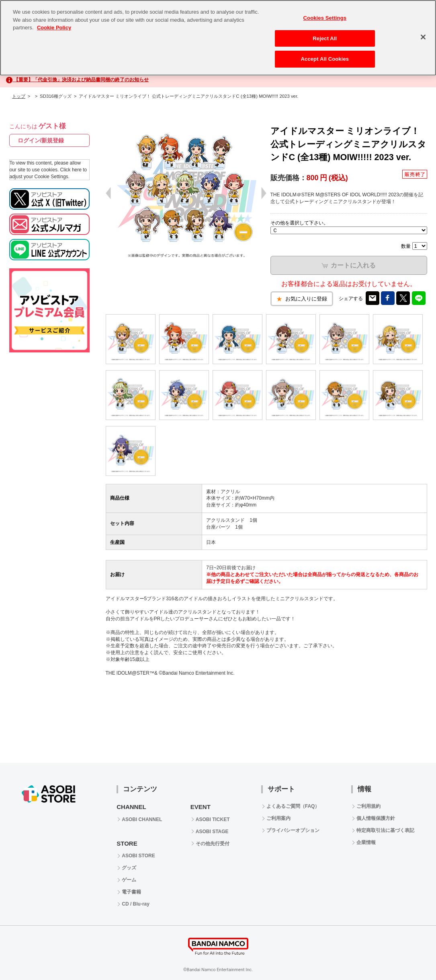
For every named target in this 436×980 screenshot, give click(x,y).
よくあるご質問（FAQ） (293, 806)
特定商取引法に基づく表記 (385, 830)
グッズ (129, 868)
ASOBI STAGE (212, 832)
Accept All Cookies (325, 59)
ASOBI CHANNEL (142, 819)
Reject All (325, 38)
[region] (218, 38)
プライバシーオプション (293, 830)
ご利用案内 (278, 818)
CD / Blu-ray (136, 904)
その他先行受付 (213, 844)
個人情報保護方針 (376, 818)
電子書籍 (131, 892)
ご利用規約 (368, 806)
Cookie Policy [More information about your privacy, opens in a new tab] (54, 28)
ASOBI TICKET (213, 819)
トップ (19, 96)
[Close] (423, 37)
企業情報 (366, 842)
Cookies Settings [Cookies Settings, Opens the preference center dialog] (325, 18)
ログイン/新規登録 (41, 140)
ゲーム (129, 880)
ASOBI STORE (138, 856)
